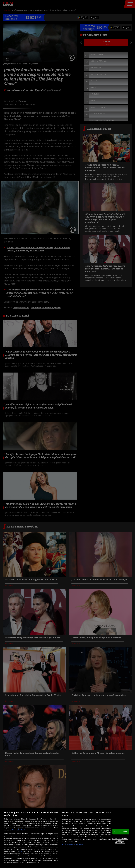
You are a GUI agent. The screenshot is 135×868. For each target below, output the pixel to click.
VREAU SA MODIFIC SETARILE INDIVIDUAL (120, 841)
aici (21, 851)
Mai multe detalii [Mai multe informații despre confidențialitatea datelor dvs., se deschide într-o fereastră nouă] (19, 830)
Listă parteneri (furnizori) (73, 844)
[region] (67, 838)
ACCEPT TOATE (121, 831)
